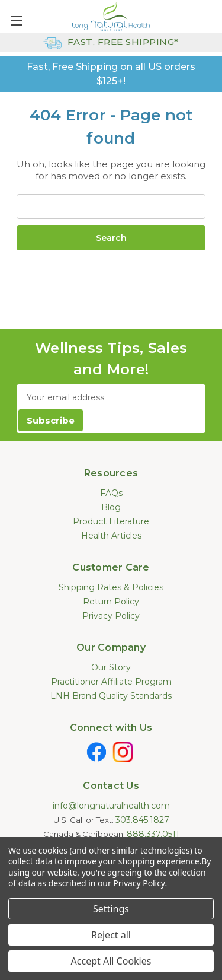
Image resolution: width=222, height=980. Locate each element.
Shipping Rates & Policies (111, 587)
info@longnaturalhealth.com (111, 806)
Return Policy (111, 602)
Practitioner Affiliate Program (111, 682)
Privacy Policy (111, 616)
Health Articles (111, 536)
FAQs (111, 493)
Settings (111, 909)
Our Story (111, 667)
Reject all (111, 935)
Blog (111, 507)
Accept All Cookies (111, 961)
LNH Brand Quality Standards (111, 696)
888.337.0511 (153, 834)
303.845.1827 (142, 820)
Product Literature (111, 521)
